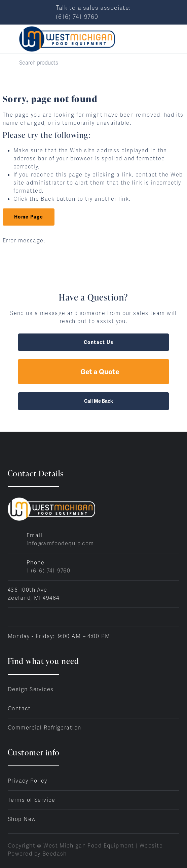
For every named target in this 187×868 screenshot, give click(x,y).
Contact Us (93, 342)
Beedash (55, 854)
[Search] (93, 63)
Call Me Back (93, 401)
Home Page (29, 217)
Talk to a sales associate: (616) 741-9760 (93, 12)
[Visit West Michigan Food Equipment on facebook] (11, 617)
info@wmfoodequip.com (60, 543)
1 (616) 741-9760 (48, 571)
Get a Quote (93, 372)
